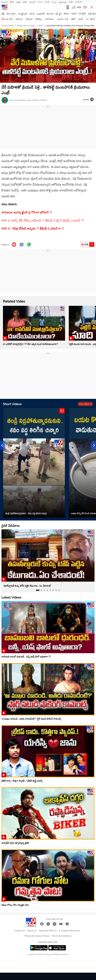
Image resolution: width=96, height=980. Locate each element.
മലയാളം (63, 2)
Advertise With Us (48, 931)
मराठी (25, 2)
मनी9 (71, 2)
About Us (32, 931)
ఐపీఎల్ (32, 14)
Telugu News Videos (26, 25)
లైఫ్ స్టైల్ (59, 14)
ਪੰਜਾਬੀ (47, 2)
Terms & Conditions (61, 936)
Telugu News (8, 25)
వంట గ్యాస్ (9, 19)
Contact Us (20, 931)
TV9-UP (78, 2)
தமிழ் (54, 2)
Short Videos (12, 404)
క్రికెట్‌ (73, 19)
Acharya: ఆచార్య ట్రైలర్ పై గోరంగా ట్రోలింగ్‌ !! (27, 212)
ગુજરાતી (32, 2)
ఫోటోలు (67, 14)
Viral (40, 25)
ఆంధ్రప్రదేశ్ (41, 14)
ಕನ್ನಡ (18, 2)
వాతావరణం (50, 19)
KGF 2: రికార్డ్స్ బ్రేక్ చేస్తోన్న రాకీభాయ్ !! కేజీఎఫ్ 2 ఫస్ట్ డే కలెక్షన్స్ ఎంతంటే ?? (43, 220)
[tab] (38, 590)
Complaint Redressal (69, 931)
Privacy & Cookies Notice (37, 936)
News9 (5, 2)
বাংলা (40, 2)
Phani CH (13, 100)
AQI (79, 7)
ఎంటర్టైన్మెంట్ (23, 14)
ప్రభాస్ (81, 19)
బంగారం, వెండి (63, 19)
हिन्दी (12, 2)
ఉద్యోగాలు (19, 19)
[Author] (5, 100)
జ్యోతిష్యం (39, 19)
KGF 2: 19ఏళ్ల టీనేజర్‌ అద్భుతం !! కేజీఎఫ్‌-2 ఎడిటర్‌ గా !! (33, 228)
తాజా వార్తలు (11, 14)
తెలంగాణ (50, 14)
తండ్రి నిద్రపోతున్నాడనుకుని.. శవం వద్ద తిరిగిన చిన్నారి (26, 513)
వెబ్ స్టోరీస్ (82, 14)
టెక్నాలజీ (29, 19)
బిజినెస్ (74, 14)
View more (85, 404)
